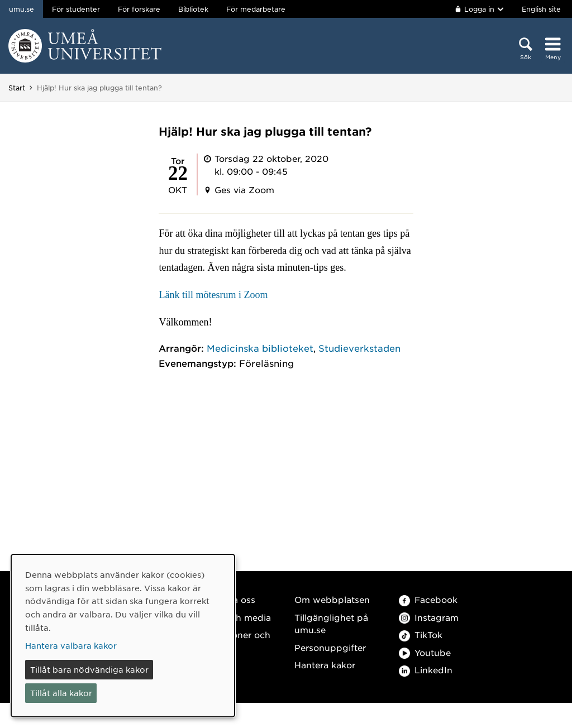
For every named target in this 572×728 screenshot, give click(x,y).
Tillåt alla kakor (61, 693)
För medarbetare (256, 9)
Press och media (235, 617)
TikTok (421, 634)
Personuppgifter (330, 647)
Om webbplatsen (332, 599)
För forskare (139, 9)
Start (17, 88)
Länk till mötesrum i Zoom (213, 295)
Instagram (429, 617)
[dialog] (123, 636)
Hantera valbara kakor (71, 645)
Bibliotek (193, 9)
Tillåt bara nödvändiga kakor (89, 669)
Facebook (428, 599)
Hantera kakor (325, 665)
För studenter (76, 9)
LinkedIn (426, 670)
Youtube (425, 652)
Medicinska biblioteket (260, 348)
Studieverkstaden (359, 348)
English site (541, 9)
